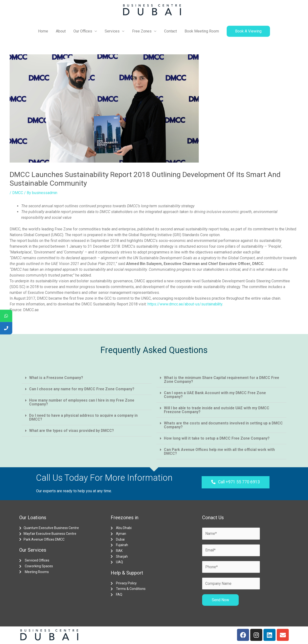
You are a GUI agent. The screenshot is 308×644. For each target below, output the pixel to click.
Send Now (220, 601)
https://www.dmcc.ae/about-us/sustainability (185, 304)
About (61, 31)
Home (43, 31)
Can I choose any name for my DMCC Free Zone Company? (83, 389)
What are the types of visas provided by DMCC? (72, 431)
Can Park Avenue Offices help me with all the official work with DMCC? (221, 451)
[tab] (87, 378)
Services (112, 31)
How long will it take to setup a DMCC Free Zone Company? (218, 438)
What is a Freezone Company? (57, 378)
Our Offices (83, 31)
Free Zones (142, 31)
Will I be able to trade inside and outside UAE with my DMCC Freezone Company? (218, 410)
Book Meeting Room (202, 31)
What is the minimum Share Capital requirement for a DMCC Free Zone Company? (223, 380)
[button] (235, 482)
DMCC (18, 193)
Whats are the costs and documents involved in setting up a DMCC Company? (218, 425)
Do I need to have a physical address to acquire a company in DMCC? (84, 417)
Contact (170, 31)
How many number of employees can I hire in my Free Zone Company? (83, 402)
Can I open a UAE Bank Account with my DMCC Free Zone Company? (216, 395)
